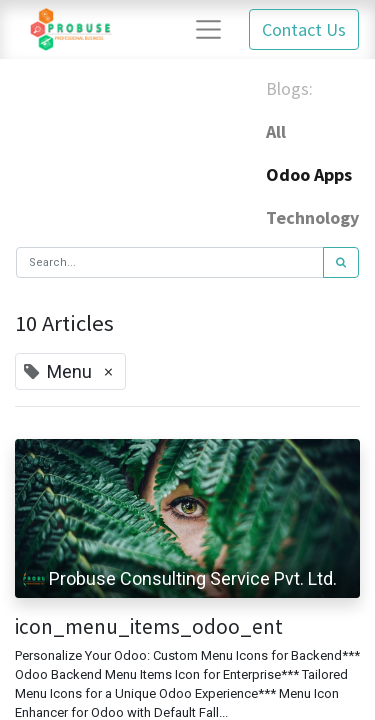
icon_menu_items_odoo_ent (149, 626)
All (276, 131)
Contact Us (304, 29)
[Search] (341, 262)
